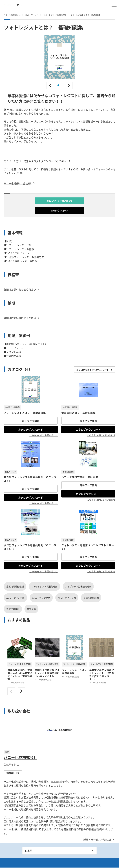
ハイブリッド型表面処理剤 (78, 586)
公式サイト (11, 764)
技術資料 (31, 609)
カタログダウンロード (31, 429)
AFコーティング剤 (67, 598)
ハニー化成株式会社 (20, 757)
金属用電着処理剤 (15, 586)
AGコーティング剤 (15, 598)
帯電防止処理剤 (91, 598)
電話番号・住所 (13, 773)
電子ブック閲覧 (31, 421)
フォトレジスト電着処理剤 (44, 586)
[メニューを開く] (114, 5)
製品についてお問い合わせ (59, 201)
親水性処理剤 (13, 609)
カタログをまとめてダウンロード (95, 370)
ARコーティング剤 (41, 598)
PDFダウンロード (60, 210)
